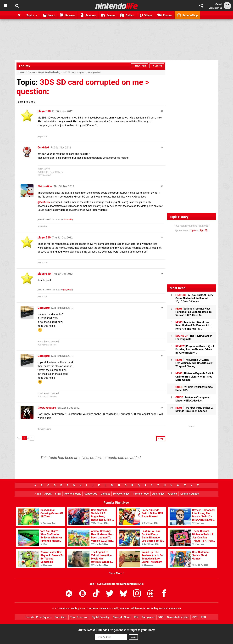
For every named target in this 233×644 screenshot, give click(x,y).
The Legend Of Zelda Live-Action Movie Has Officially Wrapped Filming (194, 363)
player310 (44, 111)
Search (157, 66)
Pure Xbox (61, 617)
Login (211, 8)
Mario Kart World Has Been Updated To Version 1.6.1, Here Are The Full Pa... (194, 325)
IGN (136, 617)
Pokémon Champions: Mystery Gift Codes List (193, 399)
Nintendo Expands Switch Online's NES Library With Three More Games (194, 377)
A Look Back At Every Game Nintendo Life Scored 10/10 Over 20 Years (194, 298)
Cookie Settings (190, 494)
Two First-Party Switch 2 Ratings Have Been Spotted (194, 409)
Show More (117, 573)
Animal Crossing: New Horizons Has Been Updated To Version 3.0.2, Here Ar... (194, 312)
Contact (105, 494)
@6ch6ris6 (44, 202)
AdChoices (136, 608)
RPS (203, 617)
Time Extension (79, 617)
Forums (24, 66)
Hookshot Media (69, 608)
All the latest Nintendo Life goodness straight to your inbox (116, 630)
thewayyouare (47, 408)
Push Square (44, 617)
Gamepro (44, 308)
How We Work (73, 494)
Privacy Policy (121, 494)
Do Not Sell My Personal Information (162, 608)
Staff (58, 494)
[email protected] (51, 342)
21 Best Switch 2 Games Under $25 (194, 389)
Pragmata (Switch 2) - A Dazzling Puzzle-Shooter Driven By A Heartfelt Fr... (195, 349)
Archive (172, 494)
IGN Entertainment (98, 608)
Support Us (91, 494)
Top (38, 494)
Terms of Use (141, 494)
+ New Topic (140, 66)
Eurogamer (148, 617)
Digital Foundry (100, 617)
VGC (161, 617)
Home (22, 72)
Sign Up (219, 8)
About (48, 494)
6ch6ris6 (43, 147)
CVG (195, 617)
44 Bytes (125, 608)
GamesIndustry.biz (178, 617)
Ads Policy (158, 494)
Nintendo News (122, 617)
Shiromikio (45, 186)
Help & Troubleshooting (49, 72)
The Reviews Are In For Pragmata (194, 337)
